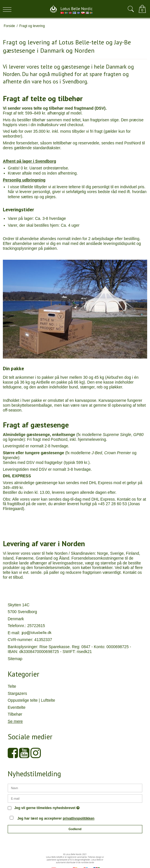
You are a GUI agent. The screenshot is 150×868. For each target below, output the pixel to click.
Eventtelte (17, 707)
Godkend (75, 829)
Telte (12, 686)
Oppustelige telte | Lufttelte (31, 700)
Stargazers (17, 693)
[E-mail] (75, 798)
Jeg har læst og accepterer (56, 818)
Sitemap (15, 659)
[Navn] (75, 788)
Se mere (15, 721)
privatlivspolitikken (79, 818)
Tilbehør (15, 714)
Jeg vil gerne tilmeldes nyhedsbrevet (47, 808)
